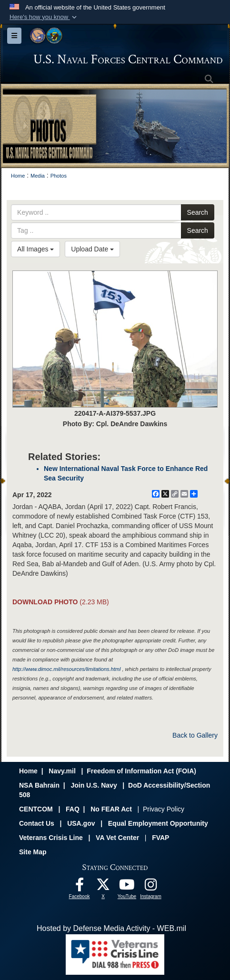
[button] (44, 17)
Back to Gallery (195, 735)
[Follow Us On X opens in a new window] (103, 887)
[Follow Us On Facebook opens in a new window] (80, 887)
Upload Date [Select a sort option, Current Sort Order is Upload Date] (92, 249)
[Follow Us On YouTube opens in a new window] (127, 887)
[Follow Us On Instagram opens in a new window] (151, 887)
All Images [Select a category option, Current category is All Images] (35, 249)
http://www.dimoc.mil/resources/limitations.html (66, 669)
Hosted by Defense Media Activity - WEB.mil (111, 928)
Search (198, 212)
